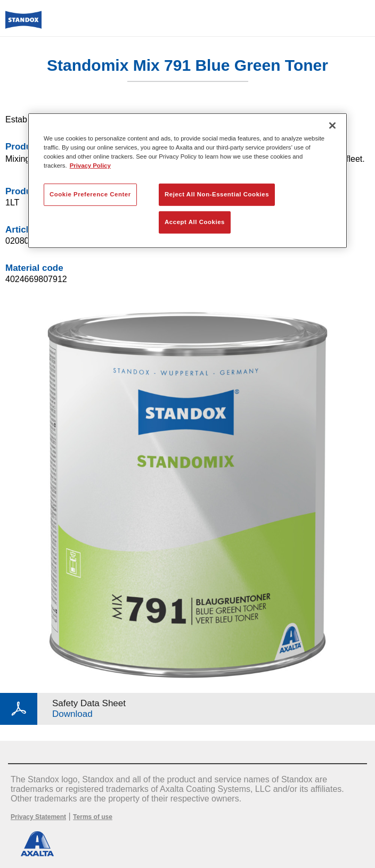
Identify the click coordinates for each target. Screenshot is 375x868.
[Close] (332, 125)
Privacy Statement (38, 817)
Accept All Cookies (195, 222)
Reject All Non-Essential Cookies (217, 194)
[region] (187, 180)
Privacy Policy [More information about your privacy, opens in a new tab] (90, 166)
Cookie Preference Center (90, 194)
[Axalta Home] (23, 24)
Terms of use (93, 817)
